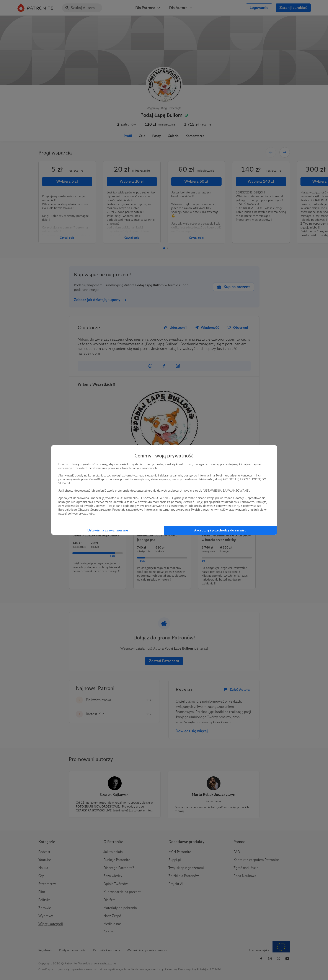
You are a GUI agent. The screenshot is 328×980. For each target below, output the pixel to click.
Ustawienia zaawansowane (108, 530)
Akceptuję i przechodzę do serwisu (220, 530)
